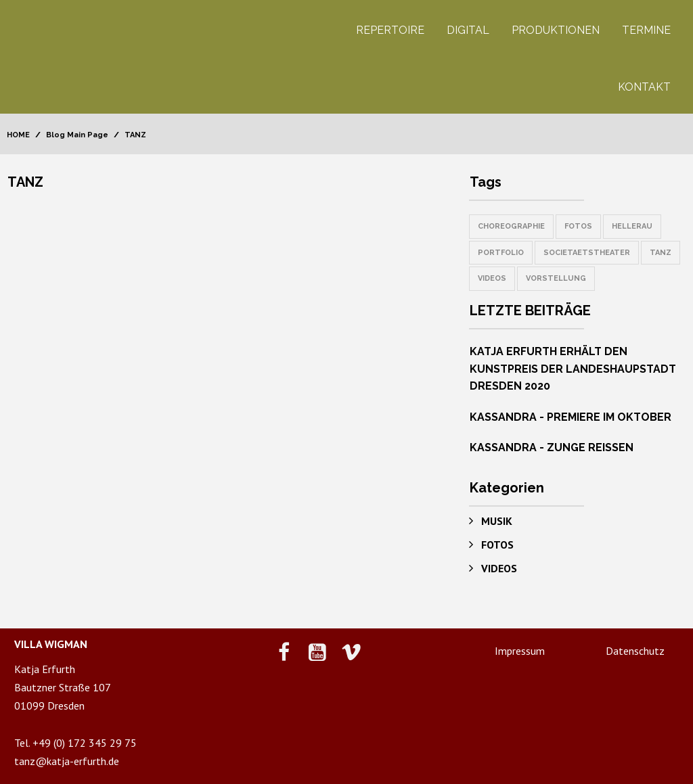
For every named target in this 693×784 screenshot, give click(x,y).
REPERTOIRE (390, 30)
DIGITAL (468, 30)
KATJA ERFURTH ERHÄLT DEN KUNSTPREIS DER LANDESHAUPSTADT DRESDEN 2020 (573, 369)
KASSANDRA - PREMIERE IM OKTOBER (571, 417)
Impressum (520, 651)
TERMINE (646, 30)
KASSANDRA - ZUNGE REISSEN (552, 447)
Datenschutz (635, 651)
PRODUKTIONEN (556, 30)
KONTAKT (644, 87)
